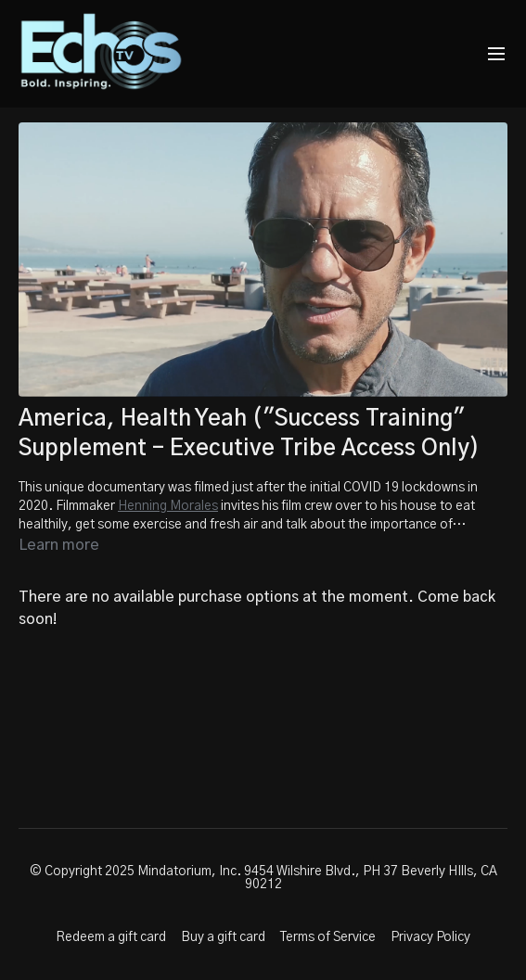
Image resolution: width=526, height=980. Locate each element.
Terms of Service (328, 937)
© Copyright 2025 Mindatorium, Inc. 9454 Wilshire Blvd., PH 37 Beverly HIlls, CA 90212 (263, 878)
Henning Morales (168, 506)
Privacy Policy (430, 937)
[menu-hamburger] (496, 54)
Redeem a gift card (111, 937)
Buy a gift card (223, 937)
